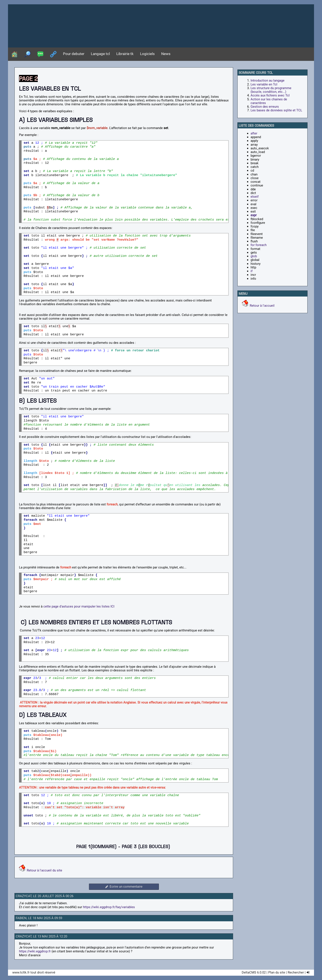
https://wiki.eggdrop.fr (35, 951)
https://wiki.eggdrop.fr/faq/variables (109, 907)
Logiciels (147, 54)
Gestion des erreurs (265, 107)
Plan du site (277, 972)
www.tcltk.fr (21, 972)
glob (254, 256)
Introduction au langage (268, 80)
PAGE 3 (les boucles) (146, 846)
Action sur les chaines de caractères (269, 101)
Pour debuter (74, 54)
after (254, 133)
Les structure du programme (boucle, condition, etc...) (271, 90)
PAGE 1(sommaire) (96, 846)
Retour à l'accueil (262, 306)
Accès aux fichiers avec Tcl (270, 95)
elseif (255, 197)
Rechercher (296, 972)
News (166, 54)
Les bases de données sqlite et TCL (276, 110)
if (252, 271)
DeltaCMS (249, 972)
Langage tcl (100, 54)
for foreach (259, 245)
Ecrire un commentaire (124, 887)
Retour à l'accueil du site (44, 870)
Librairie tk (125, 54)
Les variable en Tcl (264, 84)
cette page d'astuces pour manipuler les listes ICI (78, 606)
